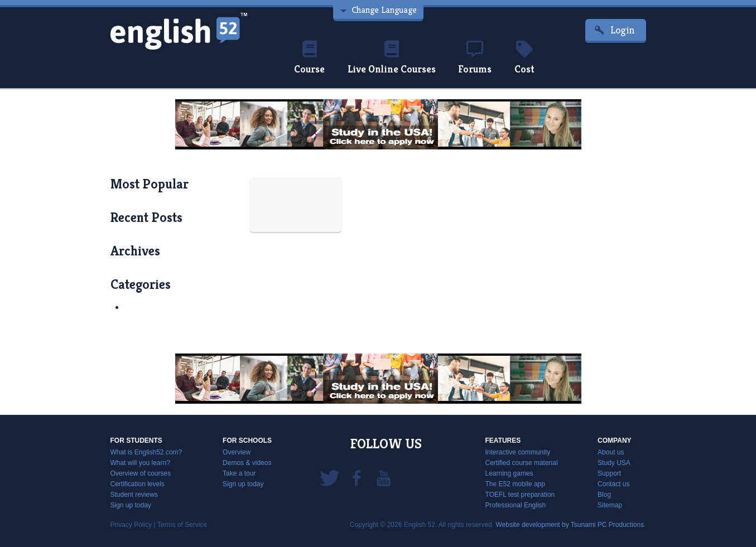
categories (141, 284)
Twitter (330, 477)
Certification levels (138, 484)
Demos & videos (247, 463)
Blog (604, 495)
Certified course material (522, 463)
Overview (237, 452)
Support (609, 473)
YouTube (383, 477)
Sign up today (131, 505)
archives (135, 251)
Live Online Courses (392, 58)
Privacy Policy (131, 525)
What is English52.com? (146, 452)
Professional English (516, 505)
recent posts (146, 217)
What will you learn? (140, 463)
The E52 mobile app (515, 484)
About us (611, 452)
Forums (475, 58)
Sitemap (610, 505)
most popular (150, 184)
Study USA (614, 463)
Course (309, 58)
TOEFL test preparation (520, 495)
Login (623, 30)
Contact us (613, 484)
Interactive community (518, 452)
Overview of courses (141, 473)
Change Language (384, 10)
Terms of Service (182, 525)
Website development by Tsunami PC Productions (570, 525)
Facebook (357, 477)
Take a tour (239, 473)
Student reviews (134, 495)
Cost (524, 58)
